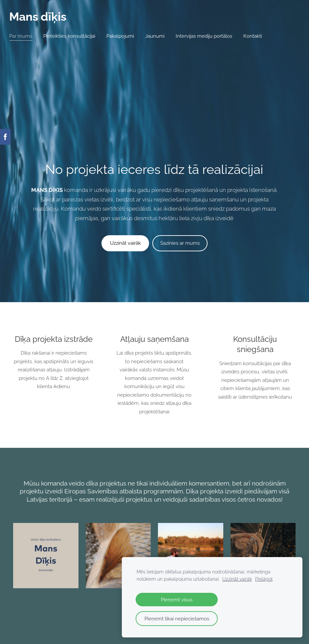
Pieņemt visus (177, 600)
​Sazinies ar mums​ (180, 148)
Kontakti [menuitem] (257, 36)
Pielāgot (264, 579)
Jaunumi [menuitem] (159, 36)
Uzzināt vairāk (237, 579)
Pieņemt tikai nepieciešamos (177, 619)
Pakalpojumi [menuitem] (124, 36)
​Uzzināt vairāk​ (125, 148)
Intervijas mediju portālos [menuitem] (208, 36)
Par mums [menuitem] (25, 36)
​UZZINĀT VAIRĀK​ (154, 548)
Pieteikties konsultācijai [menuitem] (73, 36)
